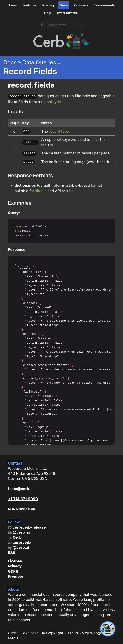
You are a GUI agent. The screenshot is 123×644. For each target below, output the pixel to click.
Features (30, 5)
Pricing (48, 5)
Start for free (67, 13)
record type (51, 101)
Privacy (15, 564)
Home (12, 5)
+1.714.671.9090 (23, 497)
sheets (41, 189)
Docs (64, 5)
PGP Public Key (22, 507)
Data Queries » (41, 62)
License (15, 559)
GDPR (13, 569)
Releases (81, 5)
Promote (16, 574)
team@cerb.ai (21, 486)
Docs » (12, 62)
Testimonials (104, 5)
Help (48, 13)
